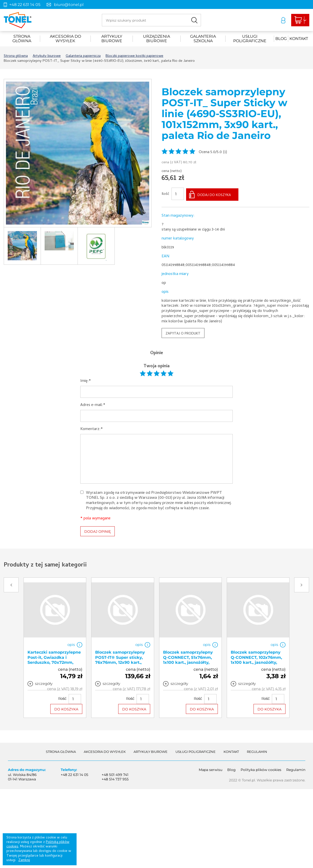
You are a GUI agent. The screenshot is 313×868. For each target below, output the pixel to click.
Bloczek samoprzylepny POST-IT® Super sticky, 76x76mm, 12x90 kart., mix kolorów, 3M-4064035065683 (120, 661)
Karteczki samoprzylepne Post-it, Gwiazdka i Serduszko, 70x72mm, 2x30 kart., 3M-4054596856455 (54, 661)
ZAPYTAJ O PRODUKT (183, 333)
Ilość (165, 194)
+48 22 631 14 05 (25, 5)
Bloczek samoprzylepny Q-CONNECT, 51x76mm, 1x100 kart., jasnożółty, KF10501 (188, 659)
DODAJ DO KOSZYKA (214, 194)
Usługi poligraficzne (250, 39)
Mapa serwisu (211, 768)
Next (302, 584)
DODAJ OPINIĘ (98, 530)
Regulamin (257, 750)
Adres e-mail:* (93, 404)
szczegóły (44, 682)
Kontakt (299, 39)
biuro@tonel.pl (69, 5)
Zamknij (24, 860)
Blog (281, 39)
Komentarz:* (92, 428)
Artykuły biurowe (112, 39)
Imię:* (86, 380)
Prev (11, 584)
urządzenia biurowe (156, 39)
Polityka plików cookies (261, 768)
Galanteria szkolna (203, 39)
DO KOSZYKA (66, 708)
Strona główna (22, 39)
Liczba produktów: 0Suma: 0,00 (299, 20)
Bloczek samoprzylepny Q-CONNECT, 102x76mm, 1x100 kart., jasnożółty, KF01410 (256, 659)
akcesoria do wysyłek (65, 39)
